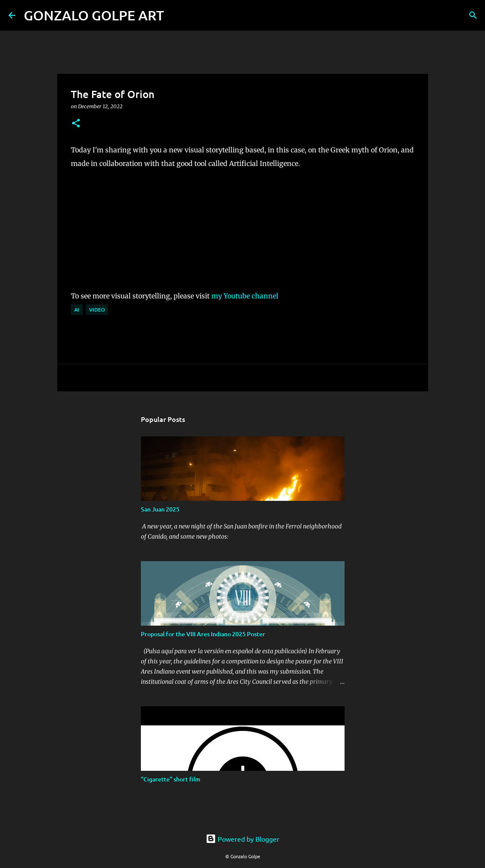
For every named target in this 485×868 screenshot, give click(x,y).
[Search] (176, 15)
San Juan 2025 (160, 509)
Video (97, 310)
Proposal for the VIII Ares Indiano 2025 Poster (203, 634)
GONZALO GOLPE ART (94, 15)
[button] (76, 124)
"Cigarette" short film (171, 779)
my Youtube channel (245, 296)
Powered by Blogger (242, 839)
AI (77, 310)
